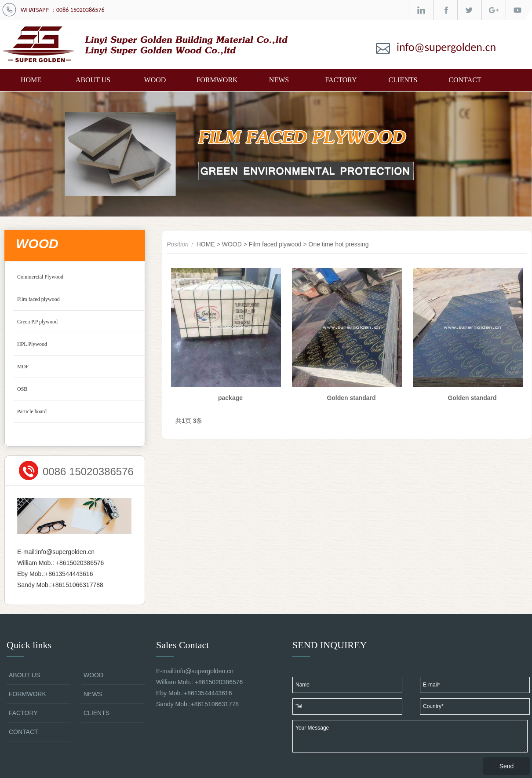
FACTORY (341, 80)
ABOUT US (93, 80)
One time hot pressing (339, 244)
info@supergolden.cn (446, 47)
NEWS (279, 80)
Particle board (32, 411)
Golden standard (351, 398)
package (230, 398)
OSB (22, 389)
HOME (31, 80)
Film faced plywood (38, 299)
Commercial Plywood (40, 277)
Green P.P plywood (37, 322)
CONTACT (465, 80)
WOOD (155, 80)
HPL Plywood (32, 344)
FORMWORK (217, 80)
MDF (23, 367)
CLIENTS (403, 80)
